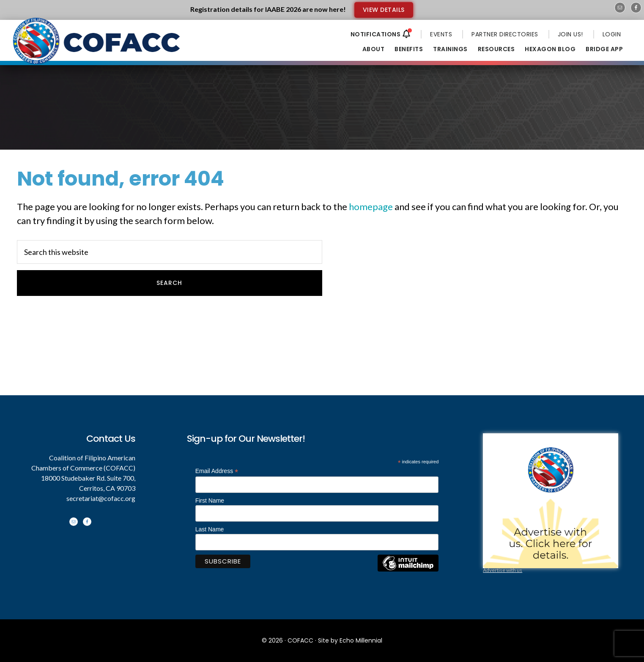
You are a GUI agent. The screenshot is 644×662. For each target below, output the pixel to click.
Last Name (210, 529)
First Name (210, 501)
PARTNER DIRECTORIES (505, 34)
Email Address (217, 471)
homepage (371, 207)
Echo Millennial (361, 640)
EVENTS (441, 34)
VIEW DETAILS (384, 10)
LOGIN (612, 34)
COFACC (300, 640)
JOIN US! (570, 34)
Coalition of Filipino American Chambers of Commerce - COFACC (97, 47)
